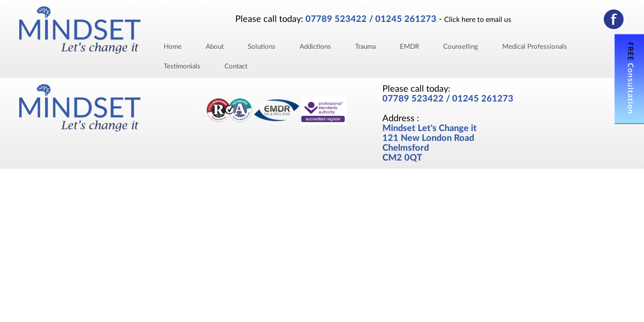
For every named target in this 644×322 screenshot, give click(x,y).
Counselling (461, 47)
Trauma (365, 47)
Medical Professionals (535, 47)
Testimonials (182, 66)
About (215, 47)
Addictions (315, 47)
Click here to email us (478, 20)
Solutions (262, 47)
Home (173, 47)
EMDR (409, 47)
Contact (236, 66)
